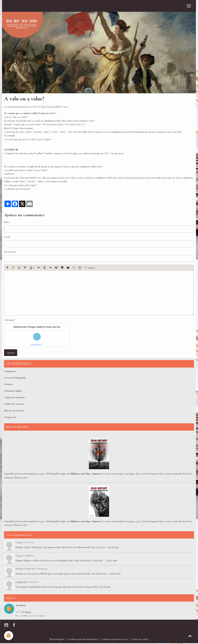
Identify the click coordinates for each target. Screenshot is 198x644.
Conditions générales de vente (114, 639)
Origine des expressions (14, 397)
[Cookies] (9, 636)
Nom (6, 222)
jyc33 (19, 542)
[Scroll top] (190, 636)
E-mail (7, 237)
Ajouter (11, 353)
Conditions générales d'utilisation (83, 639)
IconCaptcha (36, 345)
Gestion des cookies (140, 639)
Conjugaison (10, 371)
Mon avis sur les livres (14, 411)
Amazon (96, 474)
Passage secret (10, 417)
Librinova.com (77, 474)
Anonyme (22, 582)
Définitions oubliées (13, 391)
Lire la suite (113, 547)
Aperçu (89, 268)
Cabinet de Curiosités (14, 404)
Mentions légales (57, 639)
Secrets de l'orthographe (15, 378)
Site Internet (10, 252)
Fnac (88, 474)
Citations (8, 384)
